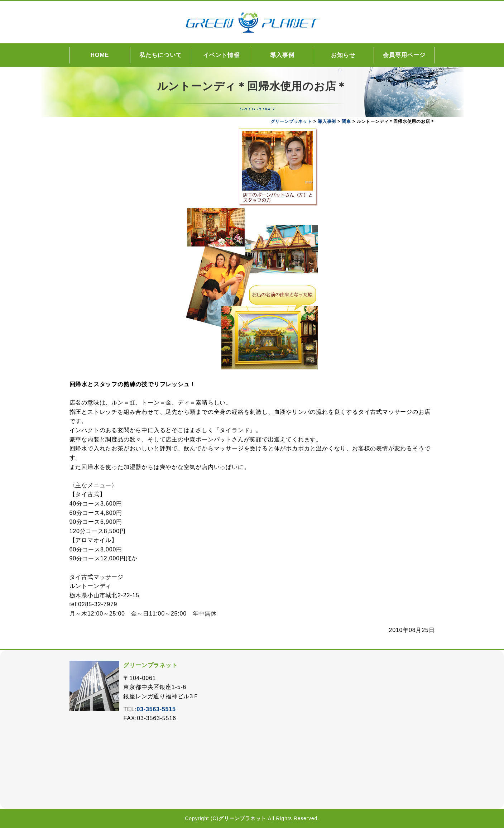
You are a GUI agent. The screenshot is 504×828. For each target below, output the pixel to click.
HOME (100, 55)
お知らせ (343, 55)
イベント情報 (221, 55)
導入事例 (282, 55)
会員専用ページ (404, 55)
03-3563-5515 (156, 709)
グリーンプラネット (242, 818)
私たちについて (161, 55)
